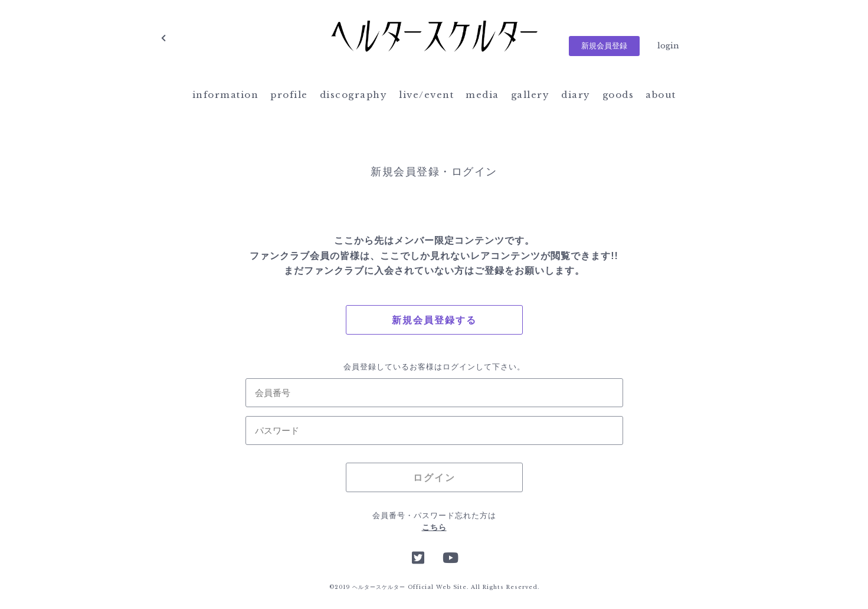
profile (289, 95)
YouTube (450, 556)
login (668, 46)
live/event (426, 95)
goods (618, 95)
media (482, 95)
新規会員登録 (604, 46)
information (226, 95)
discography (354, 95)
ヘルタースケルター (434, 38)
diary (576, 95)
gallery (530, 95)
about (661, 95)
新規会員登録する (434, 320)
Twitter (418, 556)
